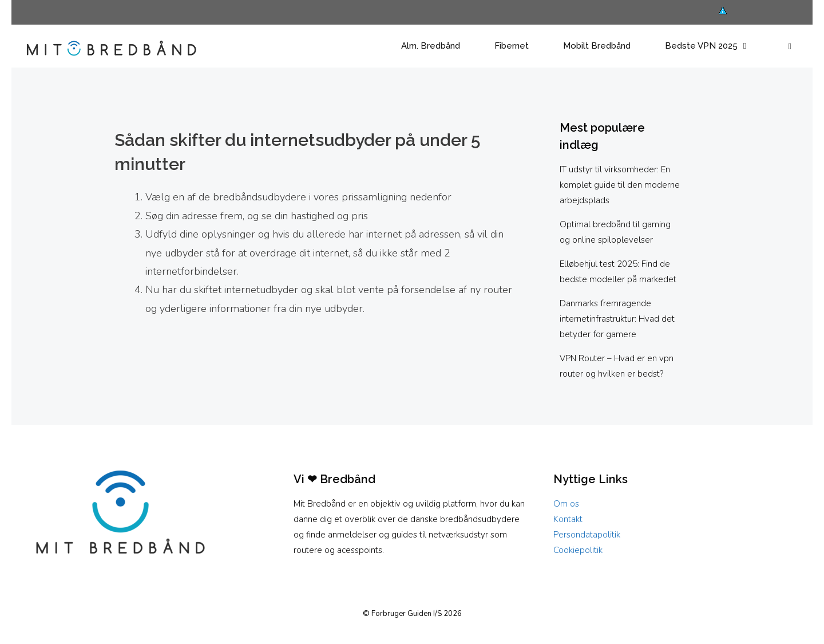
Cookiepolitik (578, 550)
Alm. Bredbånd (431, 46)
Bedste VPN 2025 (716, 46)
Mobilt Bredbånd (597, 46)
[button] (790, 46)
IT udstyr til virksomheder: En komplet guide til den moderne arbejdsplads (620, 185)
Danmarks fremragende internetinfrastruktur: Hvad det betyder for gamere (617, 319)
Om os (566, 504)
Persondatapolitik (587, 535)
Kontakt (568, 519)
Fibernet (512, 46)
